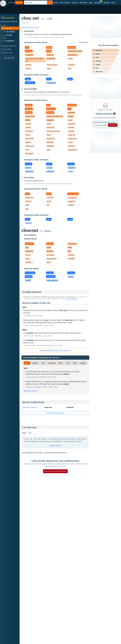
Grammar (75, 3)
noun (48, 231)
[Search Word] (50, 3)
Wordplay (107, 3)
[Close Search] (45, 3)
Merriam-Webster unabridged (55, 471)
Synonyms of (9, 22)
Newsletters (98, 3)
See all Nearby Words (55, 413)
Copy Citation (55, 446)
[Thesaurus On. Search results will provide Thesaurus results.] (15, 3)
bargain (83, 363)
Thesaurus (8, 17)
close (75, 363)
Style (24, 433)
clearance (52, 363)
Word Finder (83, 3)
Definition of (31, 28)
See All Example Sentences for (55, 351)
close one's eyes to (30, 407)
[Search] (38, 3)
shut (43, 363)
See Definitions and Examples (105, 117)
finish (61, 363)
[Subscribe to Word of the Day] (101, 125)
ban (68, 363)
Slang (91, 3)
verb (49, 18)
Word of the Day (65, 3)
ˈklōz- (26, 23)
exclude (35, 363)
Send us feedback (72, 299)
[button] (114, 3)
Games (56, 3)
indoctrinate (104, 113)
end (27, 363)
